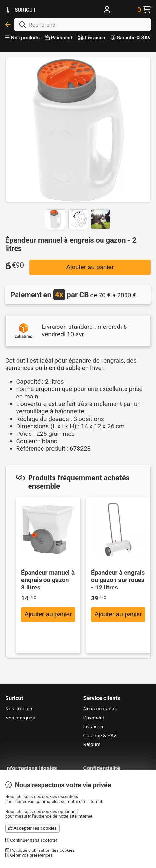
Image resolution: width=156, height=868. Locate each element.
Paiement (59, 38)
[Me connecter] (107, 10)
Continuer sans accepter (31, 840)
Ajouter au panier (90, 267)
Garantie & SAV (131, 38)
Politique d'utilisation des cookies (40, 850)
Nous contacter (100, 709)
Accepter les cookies (32, 828)
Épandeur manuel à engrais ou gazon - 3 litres (48, 580)
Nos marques (20, 718)
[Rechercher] (83, 25)
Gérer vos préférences (29, 855)
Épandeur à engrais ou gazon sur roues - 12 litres (118, 580)
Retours (92, 744)
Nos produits (22, 38)
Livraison (91, 38)
